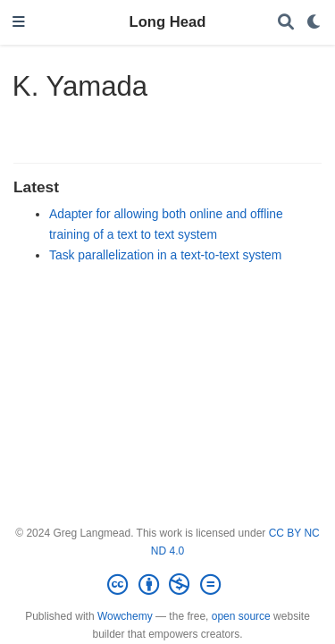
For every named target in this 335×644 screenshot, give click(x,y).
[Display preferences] (314, 23)
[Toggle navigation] (19, 23)
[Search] (286, 23)
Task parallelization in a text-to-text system (165, 255)
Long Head (168, 22)
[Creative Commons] (167, 585)
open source (241, 616)
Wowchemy (125, 616)
